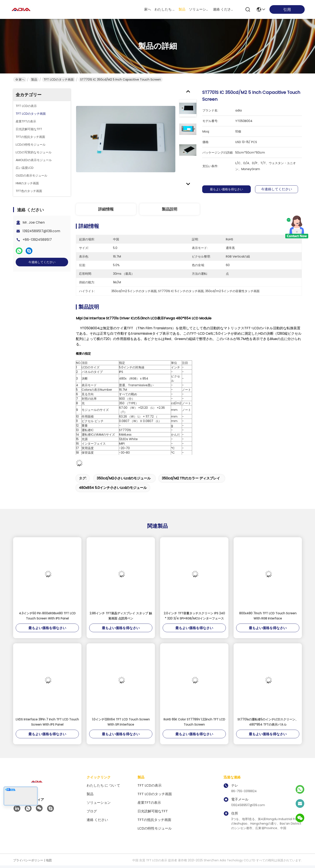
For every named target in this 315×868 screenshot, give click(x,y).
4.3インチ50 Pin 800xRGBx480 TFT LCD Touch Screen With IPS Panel (47, 616)
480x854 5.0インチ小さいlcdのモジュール (113, 488)
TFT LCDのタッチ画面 (59, 79)
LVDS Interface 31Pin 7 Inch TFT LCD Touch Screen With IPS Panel (47, 722)
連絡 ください (223, 9)
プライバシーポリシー (28, 860)
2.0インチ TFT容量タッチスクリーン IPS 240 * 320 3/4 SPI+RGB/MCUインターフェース (194, 616)
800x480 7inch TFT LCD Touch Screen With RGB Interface (268, 616)
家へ (148, 9)
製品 (182, 9)
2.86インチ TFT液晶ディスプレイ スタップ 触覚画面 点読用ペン (121, 616)
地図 (49, 860)
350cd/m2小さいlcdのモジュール (124, 478)
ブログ (92, 811)
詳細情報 (106, 209)
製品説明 (170, 209)
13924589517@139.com (41, 231)
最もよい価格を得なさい (228, 189)
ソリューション (199, 9)
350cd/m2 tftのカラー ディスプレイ (191, 478)
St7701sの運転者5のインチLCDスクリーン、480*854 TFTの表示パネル (268, 722)
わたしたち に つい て (165, 9)
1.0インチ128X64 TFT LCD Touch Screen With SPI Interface (121, 722)
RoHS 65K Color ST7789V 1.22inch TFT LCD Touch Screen (194, 722)
